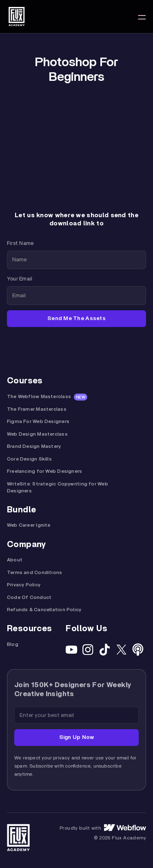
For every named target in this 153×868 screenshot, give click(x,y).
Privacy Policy (24, 585)
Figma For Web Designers (38, 422)
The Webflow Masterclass (39, 397)
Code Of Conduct (29, 598)
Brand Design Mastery (34, 446)
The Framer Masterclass (37, 409)
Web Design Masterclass (37, 434)
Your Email (20, 279)
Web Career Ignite (29, 525)
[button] (142, 17)
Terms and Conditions (34, 573)
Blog (13, 644)
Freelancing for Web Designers (44, 471)
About (15, 560)
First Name (20, 244)
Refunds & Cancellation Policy (44, 610)
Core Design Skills (29, 459)
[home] (17, 17)
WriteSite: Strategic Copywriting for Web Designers (58, 487)
